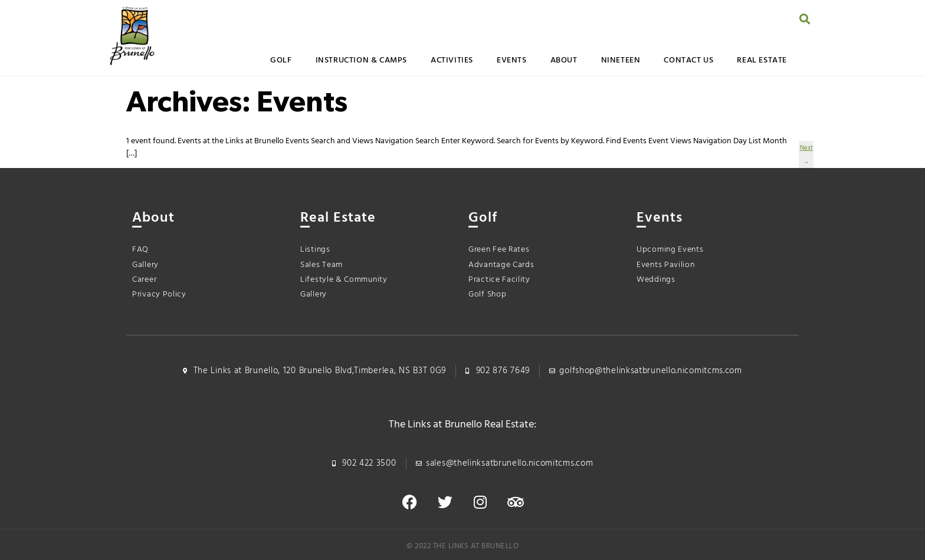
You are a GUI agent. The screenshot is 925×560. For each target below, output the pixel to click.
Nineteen (621, 60)
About (564, 60)
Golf (281, 60)
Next (806, 149)
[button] (805, 19)
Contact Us (688, 60)
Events (512, 60)
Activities (452, 60)
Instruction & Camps (361, 60)
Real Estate (762, 60)
